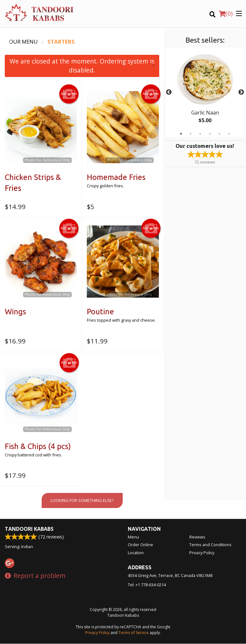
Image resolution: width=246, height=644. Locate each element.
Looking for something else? (82, 500)
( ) (226, 13)
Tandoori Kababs (29, 529)
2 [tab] (191, 134)
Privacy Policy (202, 553)
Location (136, 553)
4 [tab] (210, 134)
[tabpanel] (205, 92)
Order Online (140, 545)
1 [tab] (181, 134)
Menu (133, 537)
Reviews (197, 537)
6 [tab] (229, 134)
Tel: (147, 585)
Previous (169, 92)
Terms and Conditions (210, 545)
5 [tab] (219, 134)
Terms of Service (134, 633)
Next (241, 92)
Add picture (69, 94)
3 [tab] (200, 134)
